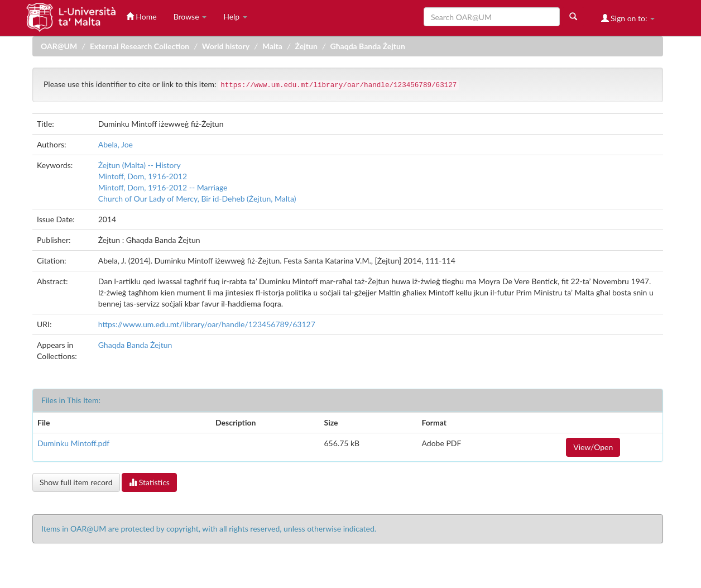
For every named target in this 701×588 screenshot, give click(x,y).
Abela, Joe (116, 144)
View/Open (593, 447)
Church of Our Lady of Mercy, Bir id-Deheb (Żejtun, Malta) (197, 199)
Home (141, 16)
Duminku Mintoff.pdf (73, 443)
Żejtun (306, 46)
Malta (272, 46)
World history (226, 46)
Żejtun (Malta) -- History (140, 165)
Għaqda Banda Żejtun (368, 46)
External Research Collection (140, 46)
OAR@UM (59, 46)
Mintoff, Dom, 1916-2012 (143, 176)
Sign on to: (628, 18)
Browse (190, 16)
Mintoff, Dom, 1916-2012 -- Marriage (163, 187)
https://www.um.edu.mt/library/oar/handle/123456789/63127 (207, 324)
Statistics (149, 482)
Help (235, 16)
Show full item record (76, 482)
